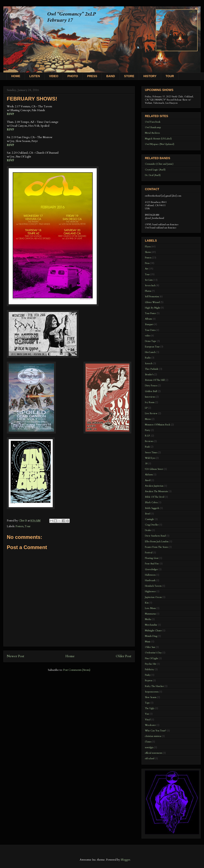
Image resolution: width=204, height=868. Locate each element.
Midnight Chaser (153, 631)
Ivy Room (150, 402)
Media (148, 619)
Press (147, 263)
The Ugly (150, 708)
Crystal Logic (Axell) (155, 170)
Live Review (151, 413)
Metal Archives (152, 133)
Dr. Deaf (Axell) (153, 175)
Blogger (125, 860)
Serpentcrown (152, 692)
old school (150, 758)
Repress (149, 680)
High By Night (153, 308)
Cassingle (149, 519)
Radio (148, 358)
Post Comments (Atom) (77, 670)
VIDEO (54, 76)
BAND (110, 76)
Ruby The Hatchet (154, 686)
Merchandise (151, 625)
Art (147, 269)
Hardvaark (150, 580)
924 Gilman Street (154, 469)
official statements (154, 753)
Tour (28, 526)
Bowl (148, 514)
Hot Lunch (150, 352)
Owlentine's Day (153, 653)
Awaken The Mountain (156, 491)
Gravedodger (151, 569)
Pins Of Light (152, 658)
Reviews (149, 441)
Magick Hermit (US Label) (158, 139)
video (148, 336)
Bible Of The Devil (155, 497)
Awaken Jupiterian (154, 486)
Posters (19, 526)
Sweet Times (151, 452)
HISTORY (150, 76)
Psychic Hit (151, 664)
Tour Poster (150, 313)
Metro (148, 419)
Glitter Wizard (152, 302)
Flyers (148, 247)
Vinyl (148, 720)
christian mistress (153, 736)
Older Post (124, 656)
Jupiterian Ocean (153, 597)
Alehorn (149, 475)
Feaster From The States (157, 547)
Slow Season (151, 697)
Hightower (150, 591)
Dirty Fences (151, 386)
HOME (16, 76)
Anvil (148, 480)
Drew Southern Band (155, 536)
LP (146, 408)
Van (147, 714)
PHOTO (73, 76)
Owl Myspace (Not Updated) (160, 144)
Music (148, 642)
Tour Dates (150, 330)
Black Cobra (151, 502)
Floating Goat (152, 558)
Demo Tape (151, 341)
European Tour (152, 347)
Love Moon (150, 608)
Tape (147, 703)
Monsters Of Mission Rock (158, 425)
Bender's (149, 375)
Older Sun (150, 647)
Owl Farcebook (153, 122)
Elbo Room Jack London (157, 542)
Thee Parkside (152, 369)
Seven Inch (150, 285)
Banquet (149, 324)
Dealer (148, 530)
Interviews (150, 397)
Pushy (148, 675)
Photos (148, 291)
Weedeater (150, 725)
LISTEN (35, 76)
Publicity (149, 669)
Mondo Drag (151, 636)
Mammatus (150, 614)
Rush (147, 447)
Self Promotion (152, 297)
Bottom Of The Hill (155, 380)
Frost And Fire (152, 564)
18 (146, 464)
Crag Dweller (152, 525)
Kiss (147, 603)
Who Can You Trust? (156, 731)
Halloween (150, 575)
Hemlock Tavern (153, 586)
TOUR (170, 76)
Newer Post (16, 656)
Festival (149, 553)
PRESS (92, 76)
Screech (149, 363)
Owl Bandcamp (153, 127)
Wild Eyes (150, 458)
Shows (148, 252)
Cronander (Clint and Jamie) (159, 164)
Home (70, 656)
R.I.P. (148, 436)
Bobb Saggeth (152, 508)
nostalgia (149, 747)
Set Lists (149, 280)
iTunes (148, 742)
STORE (129, 76)
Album (148, 319)
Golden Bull (151, 391)
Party (148, 430)
